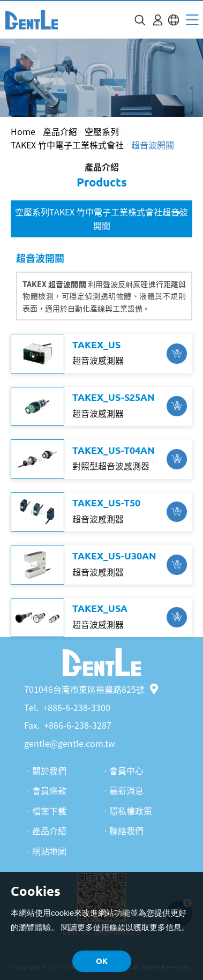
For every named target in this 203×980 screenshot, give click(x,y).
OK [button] (102, 961)
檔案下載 (49, 811)
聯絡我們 (126, 831)
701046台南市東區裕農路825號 (91, 689)
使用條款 (109, 927)
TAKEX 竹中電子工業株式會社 (67, 145)
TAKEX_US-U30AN (114, 556)
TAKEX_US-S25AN (114, 397)
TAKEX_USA (100, 608)
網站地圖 (49, 851)
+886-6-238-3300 (77, 707)
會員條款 (49, 790)
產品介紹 (60, 131)
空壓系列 (102, 131)
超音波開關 (153, 145)
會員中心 (126, 770)
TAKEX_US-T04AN (114, 450)
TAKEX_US (96, 345)
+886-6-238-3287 (78, 725)
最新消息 (126, 790)
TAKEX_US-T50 (106, 503)
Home (23, 131)
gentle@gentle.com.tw (70, 743)
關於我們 (49, 770)
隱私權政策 (131, 811)
